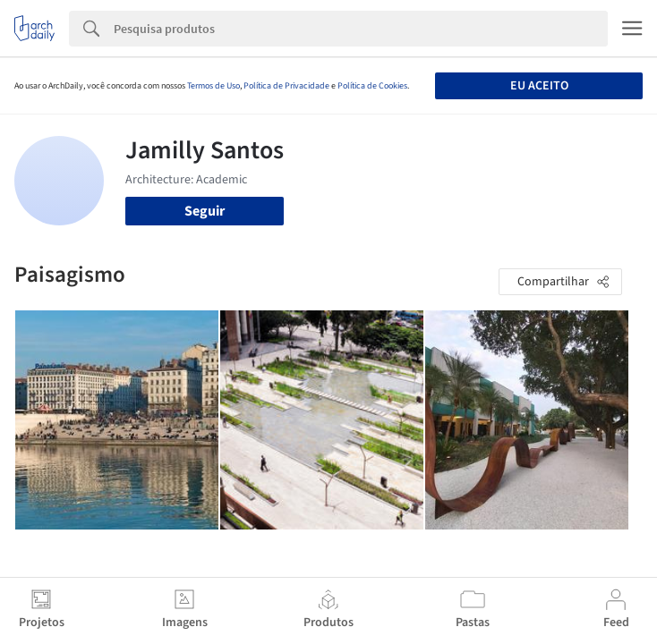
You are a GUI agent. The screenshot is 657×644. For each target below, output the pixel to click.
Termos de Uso (213, 86)
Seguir (205, 211)
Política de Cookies (372, 86)
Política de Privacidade (286, 86)
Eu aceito (539, 86)
